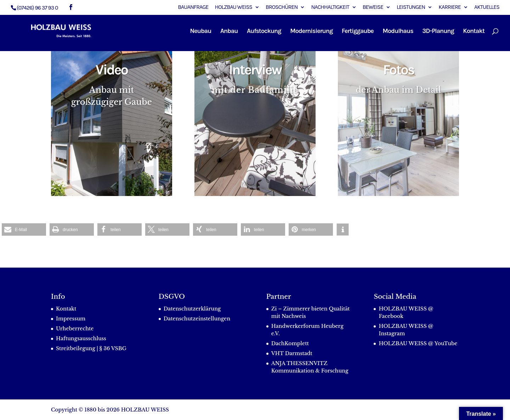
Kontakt (474, 32)
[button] (24, 229)
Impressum (71, 319)
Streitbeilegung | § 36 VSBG (91, 348)
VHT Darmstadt (292, 353)
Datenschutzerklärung (192, 309)
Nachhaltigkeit (330, 7)
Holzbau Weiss (234, 7)
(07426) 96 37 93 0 (37, 8)
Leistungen (411, 7)
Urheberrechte (75, 329)
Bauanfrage (193, 7)
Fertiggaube (358, 32)
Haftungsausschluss (81, 338)
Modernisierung (311, 32)
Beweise (373, 7)
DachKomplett (290, 343)
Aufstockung (264, 32)
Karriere (450, 7)
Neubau (201, 32)
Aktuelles (487, 7)
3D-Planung (438, 32)
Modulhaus (398, 32)
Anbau (229, 32)
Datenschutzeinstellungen (197, 319)
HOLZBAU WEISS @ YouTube (418, 343)
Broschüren (282, 7)
